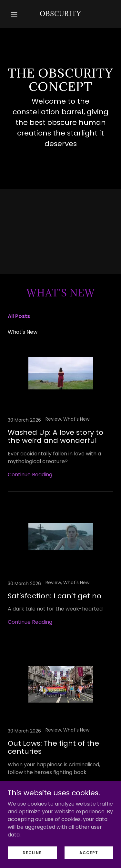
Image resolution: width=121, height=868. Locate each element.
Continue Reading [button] (30, 475)
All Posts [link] (19, 316)
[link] (60, 14)
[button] (16, 14)
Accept (89, 861)
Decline (32, 861)
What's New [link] (23, 332)
